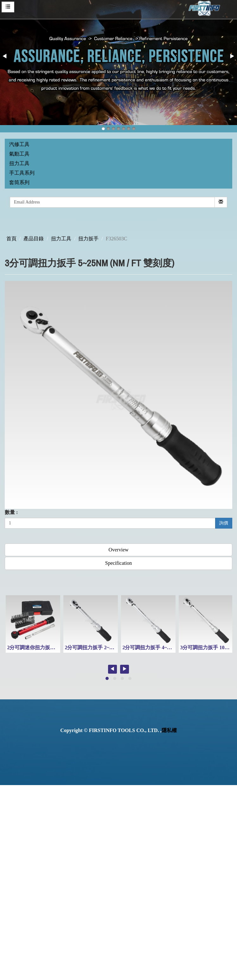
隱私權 (169, 730)
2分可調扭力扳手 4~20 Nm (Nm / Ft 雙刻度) (170, 647)
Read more (13, 861)
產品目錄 (34, 239)
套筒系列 (19, 182)
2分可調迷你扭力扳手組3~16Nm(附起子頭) (54, 647)
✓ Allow (9, 803)
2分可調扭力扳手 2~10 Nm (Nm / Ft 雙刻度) (113, 647)
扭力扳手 (88, 239)
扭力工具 (19, 163)
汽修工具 (19, 144)
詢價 (224, 523)
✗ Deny (8, 810)
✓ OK (169, 976)
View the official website (53, 861)
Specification (118, 563)
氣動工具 (19, 154)
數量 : (11, 512)
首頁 (11, 239)
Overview (118, 550)
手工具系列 (22, 173)
